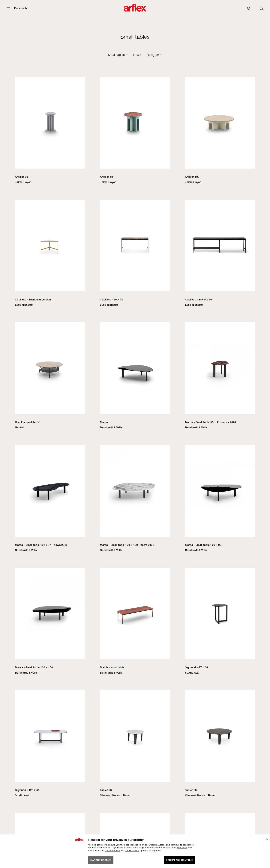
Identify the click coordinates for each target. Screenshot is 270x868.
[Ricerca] (262, 9)
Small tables (116, 55)
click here (182, 848)
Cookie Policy (132, 851)
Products (21, 8)
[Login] (248, 9)
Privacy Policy (112, 851)
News (137, 55)
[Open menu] (8, 9)
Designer (153, 55)
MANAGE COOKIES (101, 860)
